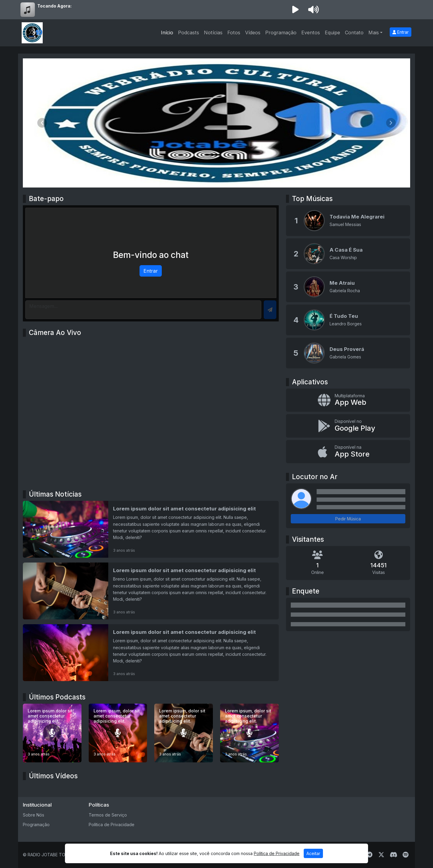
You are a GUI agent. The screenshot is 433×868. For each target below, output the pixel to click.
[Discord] (393, 855)
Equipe (332, 33)
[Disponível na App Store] (348, 452)
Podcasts (189, 33)
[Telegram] (369, 855)
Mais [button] (374, 33)
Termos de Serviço (108, 815)
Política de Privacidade (112, 825)
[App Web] (348, 400)
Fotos (234, 33)
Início (167, 33)
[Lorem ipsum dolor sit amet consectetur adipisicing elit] (151, 529)
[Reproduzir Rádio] (295, 10)
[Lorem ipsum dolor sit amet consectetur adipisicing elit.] (52, 733)
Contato (354, 33)
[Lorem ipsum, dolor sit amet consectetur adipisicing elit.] (118, 733)
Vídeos (253, 33)
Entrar (401, 32)
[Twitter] (381, 855)
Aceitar (313, 853)
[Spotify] (405, 855)
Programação (281, 33)
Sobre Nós (34, 815)
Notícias (213, 33)
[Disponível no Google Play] (348, 426)
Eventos (311, 33)
